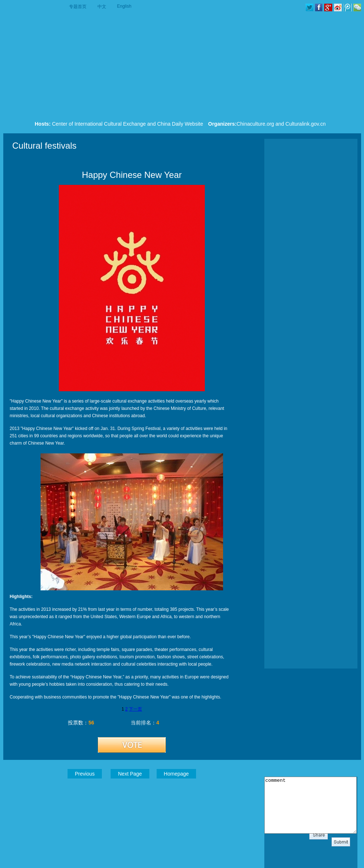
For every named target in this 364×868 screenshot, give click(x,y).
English (124, 6)
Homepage (177, 774)
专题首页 (78, 7)
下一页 (135, 709)
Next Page (130, 774)
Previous (85, 774)
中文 (102, 7)
